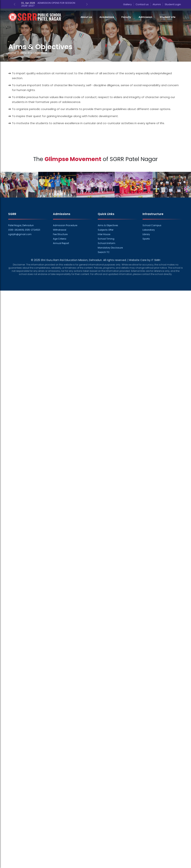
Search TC (104, 252)
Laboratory (149, 230)
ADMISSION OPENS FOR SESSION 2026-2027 (48, 4)
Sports (146, 239)
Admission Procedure (65, 225)
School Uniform (107, 243)
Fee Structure (60, 234)
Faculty (126, 17)
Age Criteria (60, 239)
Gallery (127, 4)
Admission (145, 17)
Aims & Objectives (108, 225)
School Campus (152, 225)
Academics (107, 17)
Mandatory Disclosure (110, 248)
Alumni (157, 4)
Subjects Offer (106, 230)
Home (12, 53)
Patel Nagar (142, 159)
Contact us (142, 4)
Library (146, 234)
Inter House (104, 234)
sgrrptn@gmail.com (20, 234)
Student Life (167, 17)
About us (86, 17)
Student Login (173, 4)
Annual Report (61, 243)
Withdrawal (60, 230)
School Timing (106, 239)
